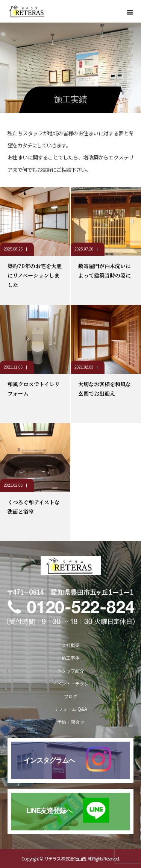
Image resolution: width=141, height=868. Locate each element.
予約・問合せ (71, 722)
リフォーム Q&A (70, 709)
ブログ (71, 697)
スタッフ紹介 (71, 671)
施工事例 (71, 658)
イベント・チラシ (71, 684)
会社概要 (71, 645)
